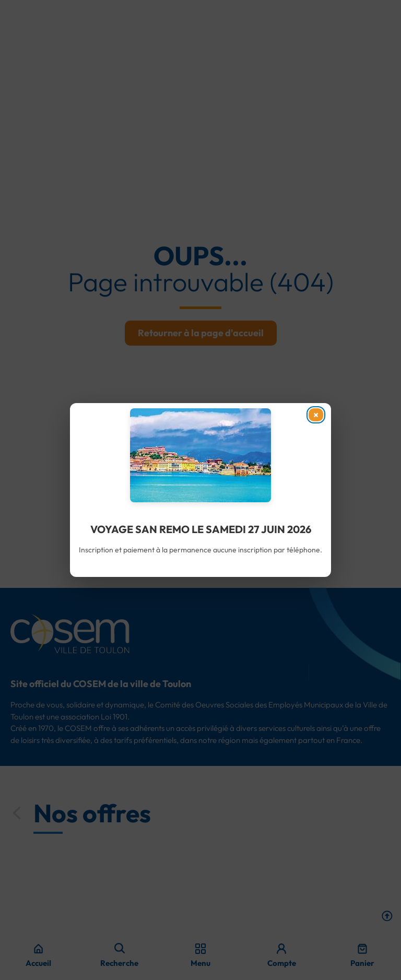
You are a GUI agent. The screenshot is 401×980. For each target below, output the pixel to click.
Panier (362, 963)
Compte (282, 963)
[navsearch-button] (120, 948)
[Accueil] (39, 949)
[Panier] (362, 949)
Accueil (38, 963)
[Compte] (281, 949)
